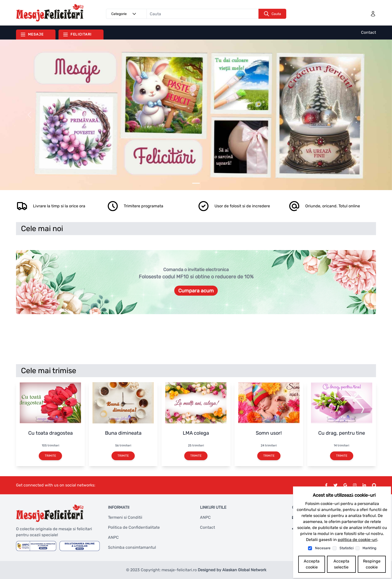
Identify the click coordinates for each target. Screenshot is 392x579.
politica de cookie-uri (357, 540)
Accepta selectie (341, 564)
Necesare (323, 548)
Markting (369, 548)
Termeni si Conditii (125, 517)
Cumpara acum (196, 291)
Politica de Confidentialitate (134, 527)
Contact (368, 32)
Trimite (50, 456)
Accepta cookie (312, 564)
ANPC (113, 537)
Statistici (346, 548)
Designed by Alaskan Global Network (232, 570)
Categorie (124, 14)
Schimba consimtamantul (132, 547)
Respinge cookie (372, 564)
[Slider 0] (196, 183)
